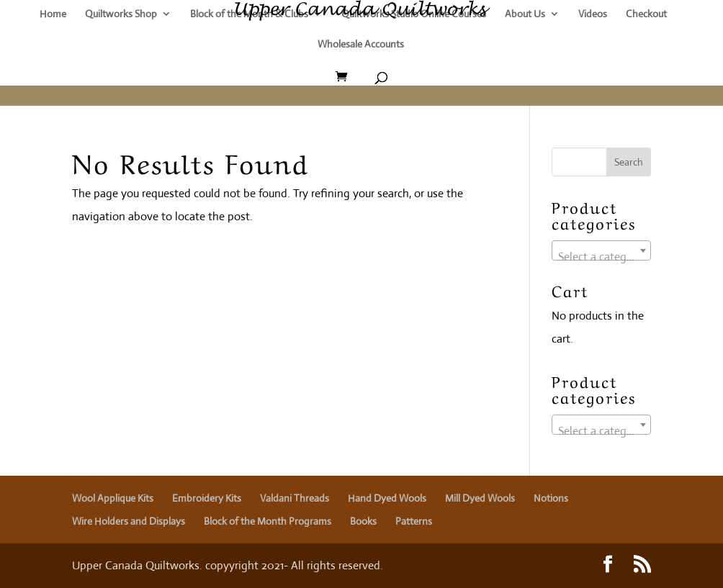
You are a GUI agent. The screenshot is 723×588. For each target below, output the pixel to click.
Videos (593, 14)
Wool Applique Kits (113, 498)
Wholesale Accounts (361, 45)
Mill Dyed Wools (480, 498)
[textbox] (601, 257)
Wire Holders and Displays (129, 521)
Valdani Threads (295, 498)
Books (363, 521)
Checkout (646, 14)
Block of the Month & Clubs (249, 14)
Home (53, 14)
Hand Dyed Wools (387, 498)
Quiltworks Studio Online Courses (414, 14)
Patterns (414, 521)
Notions (551, 498)
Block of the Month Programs (268, 521)
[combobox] (601, 250)
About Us (525, 14)
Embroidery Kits (207, 498)
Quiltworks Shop (121, 14)
